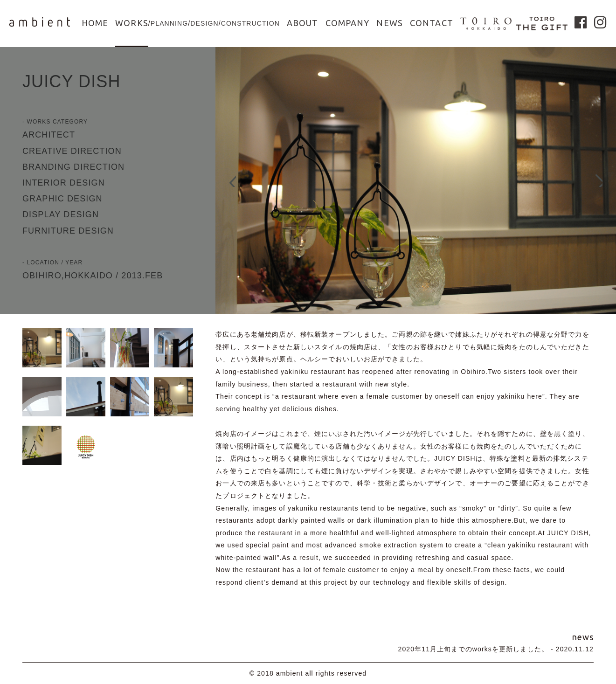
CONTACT (432, 23)
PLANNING (170, 23)
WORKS (132, 23)
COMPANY (348, 23)
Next (604, 181)
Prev (227, 181)
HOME (95, 23)
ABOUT (303, 23)
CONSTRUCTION (250, 23)
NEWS (389, 23)
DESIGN (204, 23)
